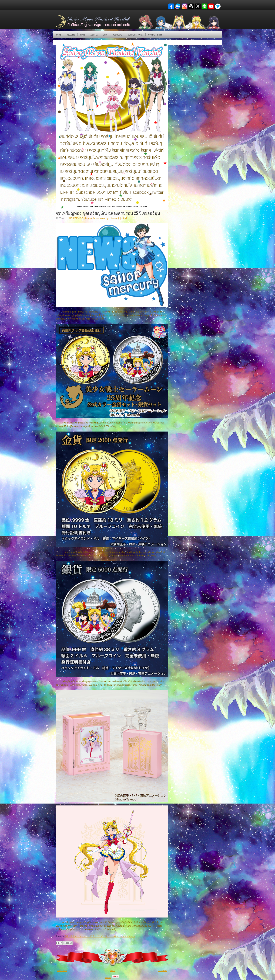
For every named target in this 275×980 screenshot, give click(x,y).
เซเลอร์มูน (105, 218)
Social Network (135, 34)
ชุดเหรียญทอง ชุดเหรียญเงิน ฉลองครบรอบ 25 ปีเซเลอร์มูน (108, 213)
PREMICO (78, 218)
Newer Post (62, 971)
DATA (105, 34)
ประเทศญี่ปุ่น (116, 218)
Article (94, 34)
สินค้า (126, 218)
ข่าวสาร (88, 218)
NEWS (83, 34)
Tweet (108, 977)
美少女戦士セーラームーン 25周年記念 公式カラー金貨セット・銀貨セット (100, 936)
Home (59, 34)
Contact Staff (155, 34)
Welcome (71, 34)
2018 (70, 218)
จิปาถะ (96, 218)
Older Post (163, 971)
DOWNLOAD (117, 34)
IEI (148, 922)
